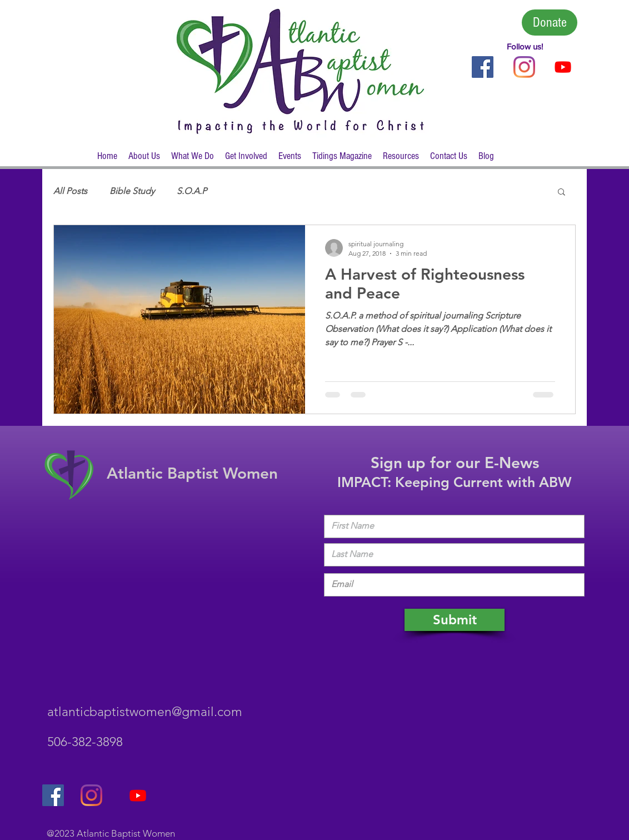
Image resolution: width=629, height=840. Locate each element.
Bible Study (132, 191)
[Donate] (550, 23)
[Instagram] (524, 67)
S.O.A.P (192, 191)
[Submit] (455, 620)
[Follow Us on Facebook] (483, 67)
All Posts (70, 191)
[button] (144, 160)
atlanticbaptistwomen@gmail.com (145, 712)
